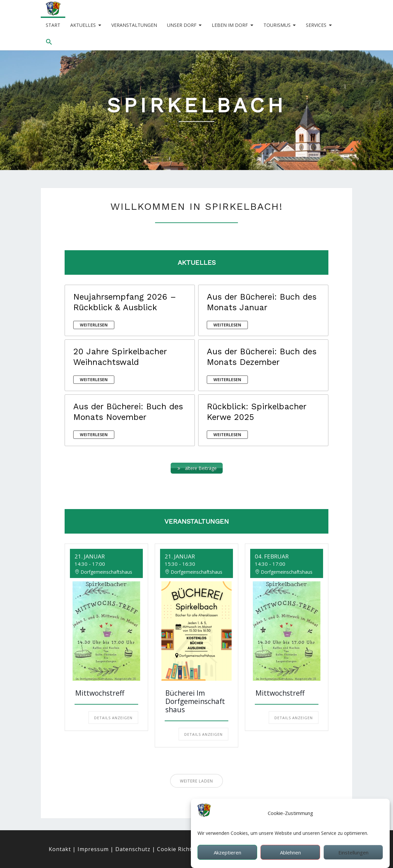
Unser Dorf (182, 25)
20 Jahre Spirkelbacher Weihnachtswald (120, 357)
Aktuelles (83, 25)
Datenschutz (133, 849)
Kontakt (60, 849)
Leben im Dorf (230, 25)
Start (53, 25)
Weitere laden (196, 781)
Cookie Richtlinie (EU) (187, 849)
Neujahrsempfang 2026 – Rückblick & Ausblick (125, 302)
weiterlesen (94, 325)
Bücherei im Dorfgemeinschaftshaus (195, 701)
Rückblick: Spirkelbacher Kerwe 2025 (256, 412)
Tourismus (277, 25)
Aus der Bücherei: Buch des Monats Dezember (262, 357)
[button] (49, 42)
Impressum (93, 849)
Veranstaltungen (134, 25)
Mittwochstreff (100, 693)
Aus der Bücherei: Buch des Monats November (128, 412)
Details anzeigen (113, 718)
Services (316, 25)
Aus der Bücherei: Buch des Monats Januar (262, 302)
